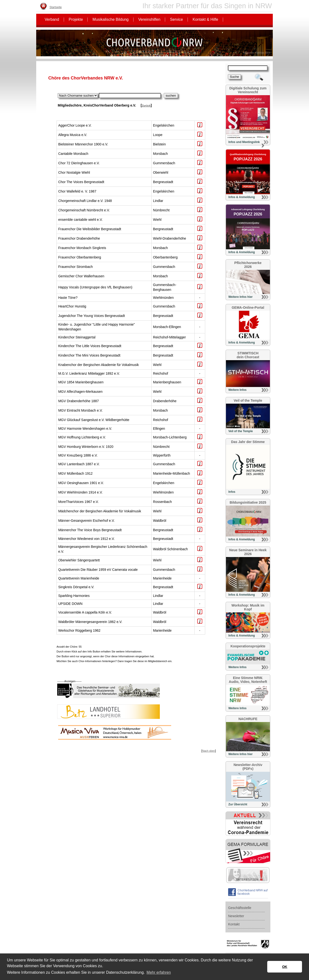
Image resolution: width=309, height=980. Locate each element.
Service (176, 19)
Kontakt (234, 924)
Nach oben (208, 751)
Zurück (146, 106)
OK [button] (285, 967)
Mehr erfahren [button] (159, 972)
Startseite (56, 7)
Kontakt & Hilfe (205, 19)
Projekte (76, 19)
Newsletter (236, 916)
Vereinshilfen (149, 19)
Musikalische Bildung (110, 19)
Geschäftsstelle (240, 908)
